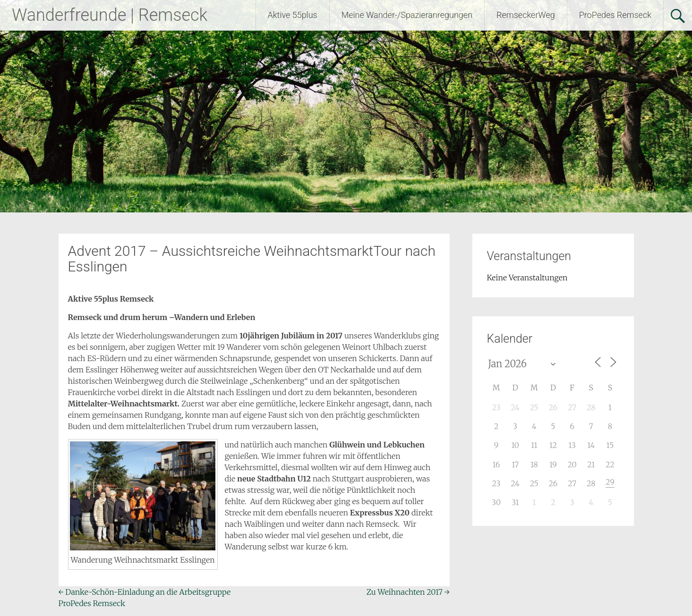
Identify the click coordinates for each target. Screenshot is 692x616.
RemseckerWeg (526, 15)
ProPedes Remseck (615, 15)
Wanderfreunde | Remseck (110, 15)
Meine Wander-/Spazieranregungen (407, 15)
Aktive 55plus (293, 15)
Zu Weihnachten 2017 (408, 592)
